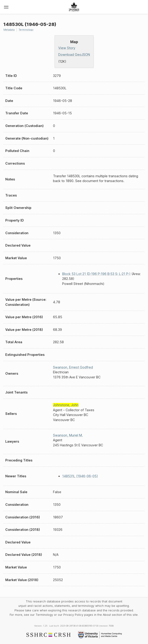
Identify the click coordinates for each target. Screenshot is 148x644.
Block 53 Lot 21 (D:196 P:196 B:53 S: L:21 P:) (96, 274)
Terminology (26, 30)
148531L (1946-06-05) (80, 476)
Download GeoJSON (74, 55)
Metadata (9, 30)
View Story (67, 48)
